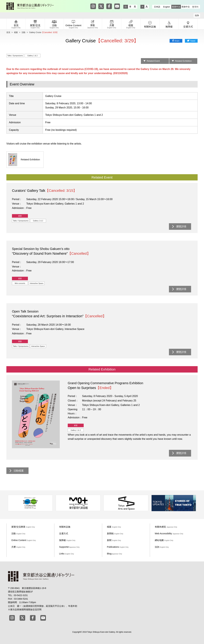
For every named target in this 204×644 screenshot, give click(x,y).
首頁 (8, 32)
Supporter (69, 547)
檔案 (16, 32)
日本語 (157, 7)
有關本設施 (65, 527)
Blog (115, 554)
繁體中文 (176, 7)
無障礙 (67, 540)
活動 (23, 32)
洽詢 (197, 15)
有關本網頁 (166, 527)
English (167, 7)
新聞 (114, 540)
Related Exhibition (183, 61)
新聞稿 (115, 533)
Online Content (24, 540)
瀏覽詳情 (181, 227)
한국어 (195, 7)
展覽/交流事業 (23, 527)
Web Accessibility (169, 533)
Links (67, 554)
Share (177, 41)
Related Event (153, 61)
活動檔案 (19, 471)
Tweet (193, 41)
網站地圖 (164, 540)
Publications (118, 547)
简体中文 (186, 7)
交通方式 (64, 533)
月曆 (18, 547)
